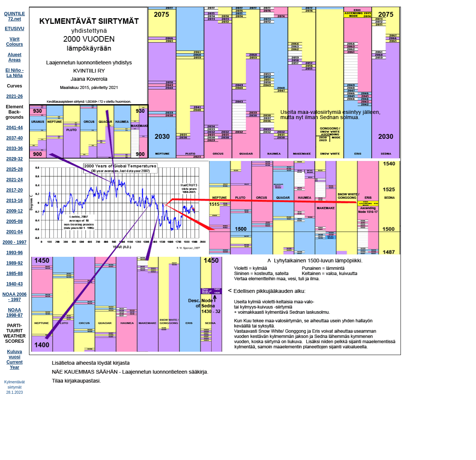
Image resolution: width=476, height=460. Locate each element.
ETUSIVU (15, 29)
